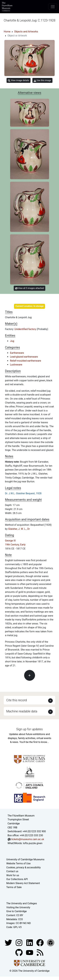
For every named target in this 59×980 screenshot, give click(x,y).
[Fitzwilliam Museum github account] (19, 952)
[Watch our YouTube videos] (30, 952)
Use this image (42, 80)
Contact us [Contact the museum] (12, 871)
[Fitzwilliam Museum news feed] (40, 952)
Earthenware (17, 353)
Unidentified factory (26, 329)
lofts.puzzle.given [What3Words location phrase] (33, 843)
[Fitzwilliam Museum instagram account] (19, 943)
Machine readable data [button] (22, 711)
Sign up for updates (29, 729)
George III (10, 541)
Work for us (13, 875)
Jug (12, 341)
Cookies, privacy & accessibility (24, 867)
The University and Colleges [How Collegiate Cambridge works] (22, 903)
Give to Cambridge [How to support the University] (17, 911)
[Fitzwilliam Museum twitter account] (9, 943)
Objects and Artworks (26, 32)
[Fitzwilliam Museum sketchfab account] (51, 943)
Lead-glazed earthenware (24, 357)
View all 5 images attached (29, 288)
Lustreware (16, 365)
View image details (19, 80)
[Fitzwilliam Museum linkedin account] (40, 943)
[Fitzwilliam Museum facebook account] (30, 943)
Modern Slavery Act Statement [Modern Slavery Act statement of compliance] (23, 883)
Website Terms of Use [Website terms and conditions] (19, 863)
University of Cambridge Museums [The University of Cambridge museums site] (25, 859)
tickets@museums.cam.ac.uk (28, 839)
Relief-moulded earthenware (26, 361)
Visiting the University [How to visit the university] (18, 907)
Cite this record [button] (17, 700)
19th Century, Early (15, 545)
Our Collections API (17, 879)
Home (7, 32)
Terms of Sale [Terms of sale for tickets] (14, 887)
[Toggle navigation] (53, 7)
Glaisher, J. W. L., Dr (19, 529)
